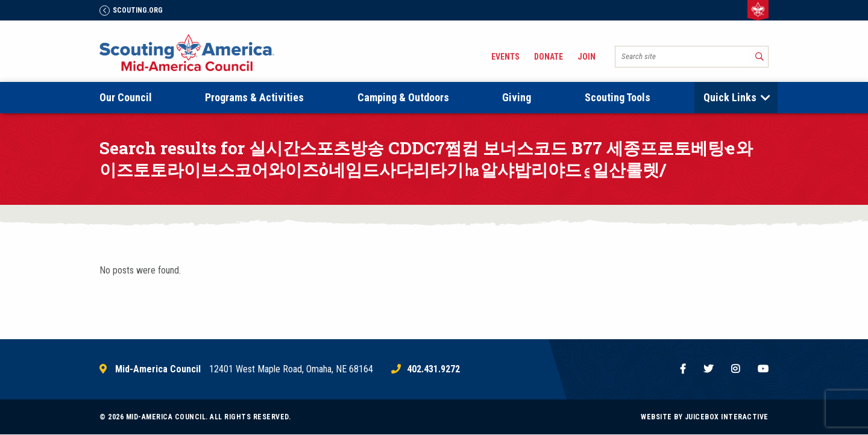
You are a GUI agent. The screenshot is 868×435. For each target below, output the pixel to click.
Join (587, 57)
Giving (517, 97)
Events (505, 57)
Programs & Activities (254, 97)
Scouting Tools (618, 97)
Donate (549, 57)
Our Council (126, 97)
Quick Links (730, 97)
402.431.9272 (433, 369)
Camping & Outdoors (403, 97)
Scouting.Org (131, 10)
